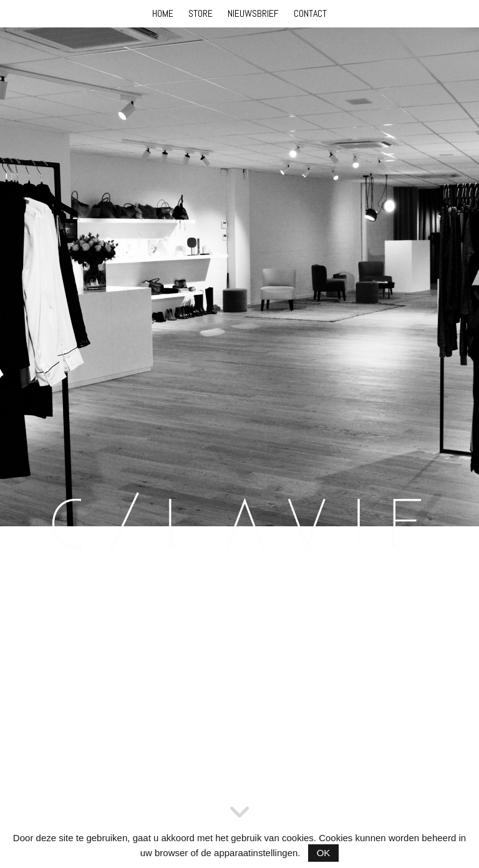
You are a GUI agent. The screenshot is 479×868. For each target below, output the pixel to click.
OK (324, 853)
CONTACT (310, 13)
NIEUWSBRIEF (253, 13)
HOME (163, 13)
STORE (201, 13)
